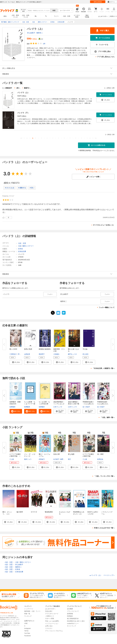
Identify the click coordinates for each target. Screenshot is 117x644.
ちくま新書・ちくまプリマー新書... (30, 404)
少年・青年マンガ (15, 16)
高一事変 (100, 454)
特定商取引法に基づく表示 (76, 621)
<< (21, 138)
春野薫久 (63, 459)
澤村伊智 (21, 354)
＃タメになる (10, 188)
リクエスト (49, 628)
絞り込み (23, 11)
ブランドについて (73, 611)
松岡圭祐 (100, 459)
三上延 (12, 459)
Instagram (27, 628)
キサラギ (34, 512)
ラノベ (56, 16)
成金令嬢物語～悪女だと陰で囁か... (74, 404)
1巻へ (18, 88)
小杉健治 (56, 354)
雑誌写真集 (87, 16)
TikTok (26, 631)
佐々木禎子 (86, 407)
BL (36, 16)
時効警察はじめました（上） (79, 513)
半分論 (85, 349)
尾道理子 (42, 354)
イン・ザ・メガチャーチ (30, 455)
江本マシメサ (58, 407)
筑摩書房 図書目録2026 (15, 403)
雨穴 (69, 459)
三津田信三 (13, 354)
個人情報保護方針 (73, 619)
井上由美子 (31, 33)
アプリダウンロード (52, 614)
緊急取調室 (49, 512)
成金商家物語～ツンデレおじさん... (59, 404)
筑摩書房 (12, 407)
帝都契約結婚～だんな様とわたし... (103, 404)
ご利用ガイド (113, 16)
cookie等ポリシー (73, 624)
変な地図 (71, 454)
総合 (5, 16)
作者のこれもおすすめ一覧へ (104, 528)
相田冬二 (40, 33)
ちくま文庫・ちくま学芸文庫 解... (44, 404)
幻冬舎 (20, 249)
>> (96, 138)
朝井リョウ (28, 459)
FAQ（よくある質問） (53, 621)
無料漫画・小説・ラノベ (32, 611)
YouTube (27, 633)
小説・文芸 (67, 16)
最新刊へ (27, 88)
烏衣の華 (57, 454)
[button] (16, 362)
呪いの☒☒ (13, 349)
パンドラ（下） (23, 113)
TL (46, 16)
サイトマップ (71, 626)
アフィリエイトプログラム (54, 631)
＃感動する (22, 188)
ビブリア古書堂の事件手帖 (88, 455)
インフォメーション (52, 624)
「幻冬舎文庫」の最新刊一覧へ (103, 368)
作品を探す (49, 611)
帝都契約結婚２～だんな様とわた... (88, 404)
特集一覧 (27, 614)
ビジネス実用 (77, 16)
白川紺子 (56, 459)
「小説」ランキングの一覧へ (104, 476)
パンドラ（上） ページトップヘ (102, 575)
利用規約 (70, 616)
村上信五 (86, 354)
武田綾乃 (42, 459)
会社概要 (70, 609)
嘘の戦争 (20, 512)
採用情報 (70, 614)
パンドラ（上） (23, 93)
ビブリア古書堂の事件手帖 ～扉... (15, 456)
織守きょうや (72, 354)
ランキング (28, 616)
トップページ (29, 609)
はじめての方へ (103, 16)
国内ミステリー (28, 246)
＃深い (32, 188)
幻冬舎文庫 (22, 251)
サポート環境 (50, 619)
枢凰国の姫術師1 (45, 349)
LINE (26, 623)
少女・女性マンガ (26, 16)
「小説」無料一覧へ (107, 417)
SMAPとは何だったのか (93, 513)
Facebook (27, 636)
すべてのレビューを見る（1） (104, 225)
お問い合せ (49, 626)
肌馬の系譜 (28, 349)
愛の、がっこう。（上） (7, 513)
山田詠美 (27, 354)
